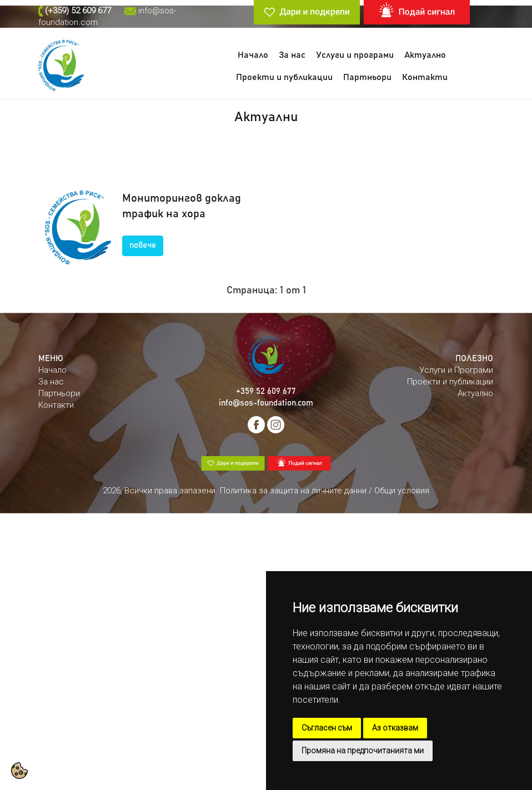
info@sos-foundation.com (266, 403)
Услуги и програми (355, 55)
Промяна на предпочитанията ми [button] (363, 751)
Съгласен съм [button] (327, 728)
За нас (292, 55)
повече (143, 245)
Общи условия (402, 491)
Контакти (425, 77)
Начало (253, 55)
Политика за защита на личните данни (293, 491)
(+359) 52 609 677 (78, 11)
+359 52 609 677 (266, 391)
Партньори (367, 77)
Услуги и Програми (456, 370)
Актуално (425, 55)
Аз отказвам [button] (395, 728)
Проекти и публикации (284, 77)
